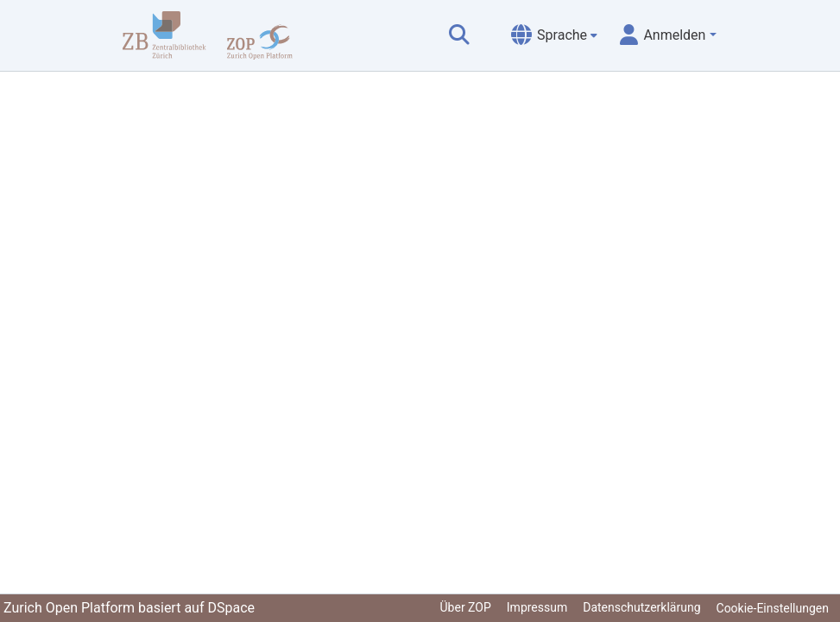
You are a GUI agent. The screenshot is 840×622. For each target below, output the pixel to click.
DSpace (231, 608)
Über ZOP (466, 607)
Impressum (537, 607)
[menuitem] (554, 35)
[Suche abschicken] (459, 35)
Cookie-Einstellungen (773, 608)
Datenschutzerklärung (641, 607)
